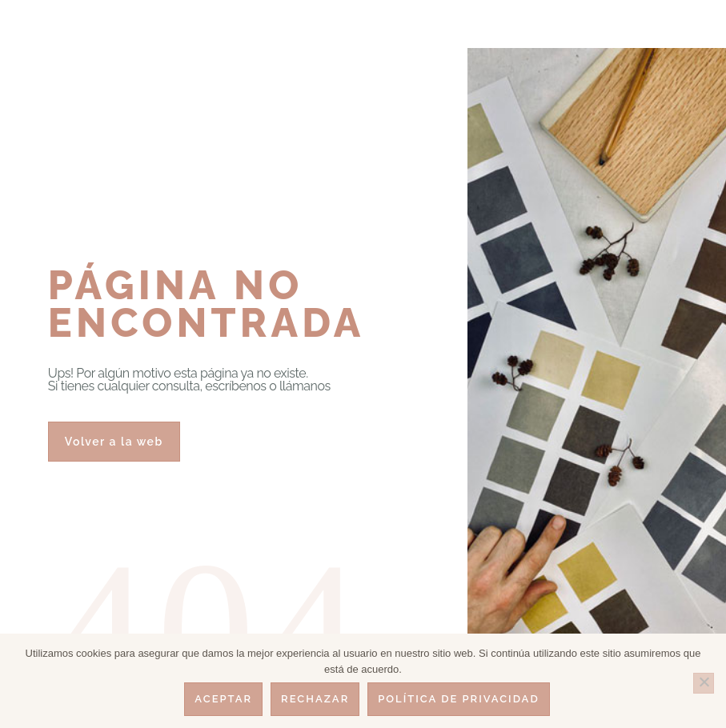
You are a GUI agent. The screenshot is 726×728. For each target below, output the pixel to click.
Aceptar (223, 699)
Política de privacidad (458, 699)
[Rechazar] (704, 683)
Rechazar (315, 699)
